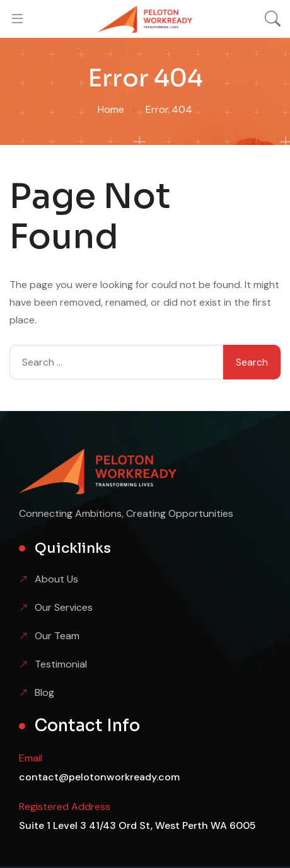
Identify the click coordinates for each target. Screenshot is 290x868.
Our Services (64, 607)
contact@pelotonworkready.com (99, 777)
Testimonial (61, 664)
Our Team (57, 636)
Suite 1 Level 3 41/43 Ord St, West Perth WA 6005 (137, 825)
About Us (56, 579)
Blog (44, 692)
